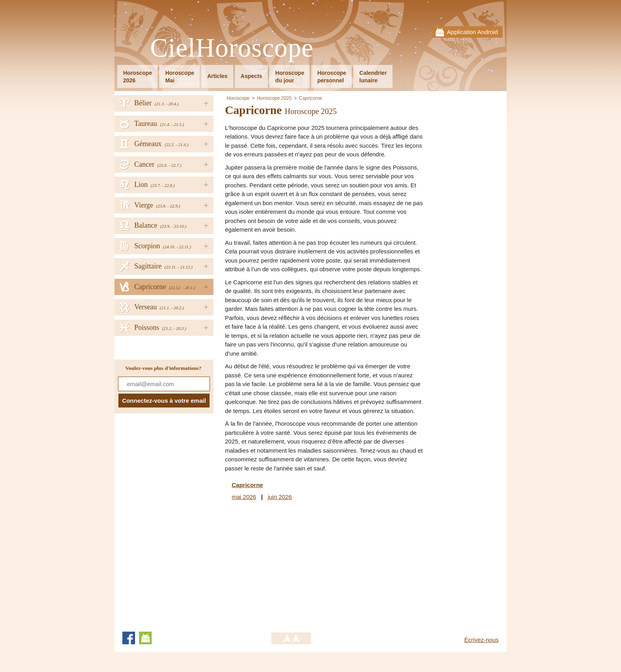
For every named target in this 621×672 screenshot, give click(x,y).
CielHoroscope (232, 48)
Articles (217, 76)
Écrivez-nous (481, 640)
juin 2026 (280, 497)
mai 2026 (244, 497)
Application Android (472, 32)
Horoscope (238, 98)
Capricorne (311, 98)
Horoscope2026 (138, 77)
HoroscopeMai (180, 77)
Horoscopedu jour (290, 77)
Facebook (129, 638)
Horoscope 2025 (274, 98)
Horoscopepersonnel (332, 77)
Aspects (251, 76)
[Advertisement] (291, 565)
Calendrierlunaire (373, 77)
